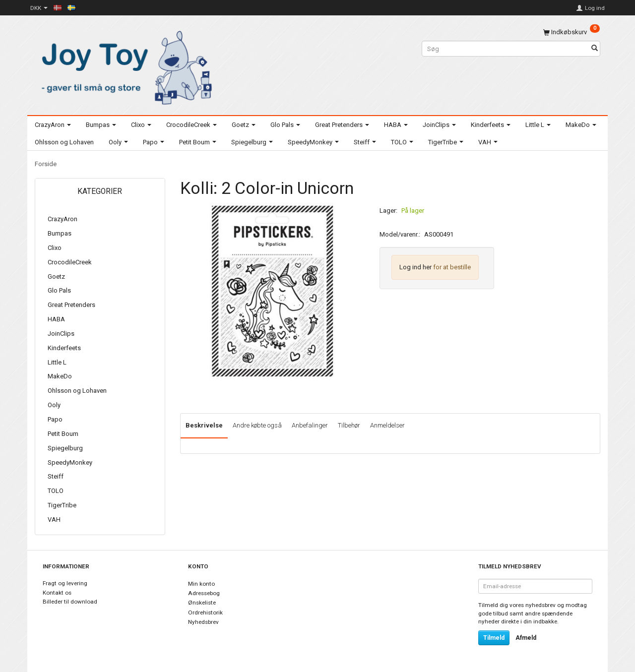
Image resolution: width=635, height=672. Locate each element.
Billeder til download (70, 602)
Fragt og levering (65, 583)
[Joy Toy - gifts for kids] (124, 66)
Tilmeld (494, 638)
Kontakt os (57, 593)
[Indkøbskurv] (571, 32)
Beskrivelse (204, 425)
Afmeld (526, 638)
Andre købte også (257, 425)
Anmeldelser (387, 425)
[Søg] (595, 49)
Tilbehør (349, 425)
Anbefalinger (310, 425)
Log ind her (415, 267)
